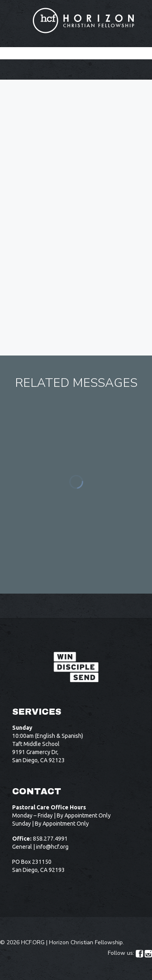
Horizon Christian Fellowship (86, 942)
